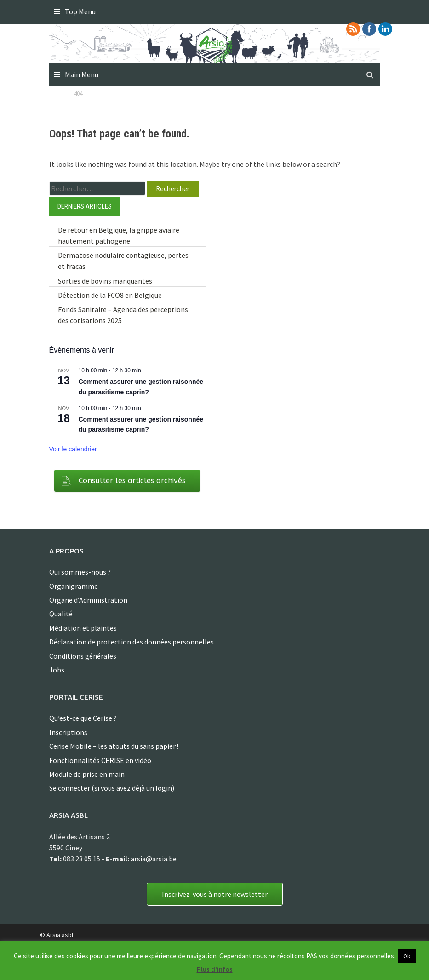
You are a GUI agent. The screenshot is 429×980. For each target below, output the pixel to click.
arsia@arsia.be (154, 859)
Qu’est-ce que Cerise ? (83, 718)
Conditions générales (83, 656)
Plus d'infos (215, 969)
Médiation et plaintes (83, 628)
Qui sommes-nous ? (80, 572)
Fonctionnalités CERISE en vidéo (100, 760)
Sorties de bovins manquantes (105, 281)
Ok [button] (407, 956)
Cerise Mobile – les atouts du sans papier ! (114, 746)
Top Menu (80, 11)
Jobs (57, 670)
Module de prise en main (87, 774)
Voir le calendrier (73, 449)
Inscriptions (68, 732)
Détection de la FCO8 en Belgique (110, 295)
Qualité (61, 614)
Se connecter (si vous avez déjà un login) (112, 788)
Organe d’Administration (88, 600)
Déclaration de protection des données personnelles (132, 642)
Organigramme (74, 586)
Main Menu (82, 74)
